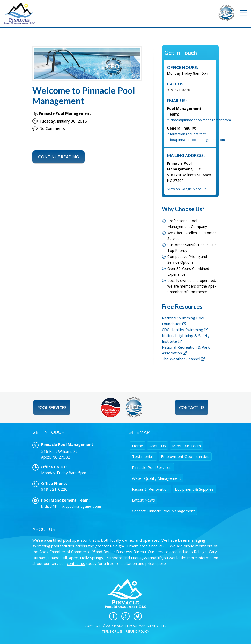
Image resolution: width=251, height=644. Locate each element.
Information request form (187, 134)
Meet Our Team (186, 446)
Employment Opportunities (185, 456)
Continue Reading (58, 157)
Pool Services (52, 407)
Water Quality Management (157, 478)
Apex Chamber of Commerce (65, 552)
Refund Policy (137, 631)
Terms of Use (112, 631)
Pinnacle (152, 467)
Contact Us (192, 407)
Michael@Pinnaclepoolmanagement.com (71, 507)
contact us (76, 563)
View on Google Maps (184, 189)
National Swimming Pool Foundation (183, 321)
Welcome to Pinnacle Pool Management (84, 95)
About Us (158, 446)
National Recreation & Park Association (186, 350)
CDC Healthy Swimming (182, 330)
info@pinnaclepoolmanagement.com (196, 140)
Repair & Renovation (150, 489)
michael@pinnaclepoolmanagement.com (199, 120)
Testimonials (143, 456)
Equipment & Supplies (194, 489)
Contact (163, 511)
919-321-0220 (179, 90)
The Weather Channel (181, 359)
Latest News (143, 500)
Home (138, 446)
